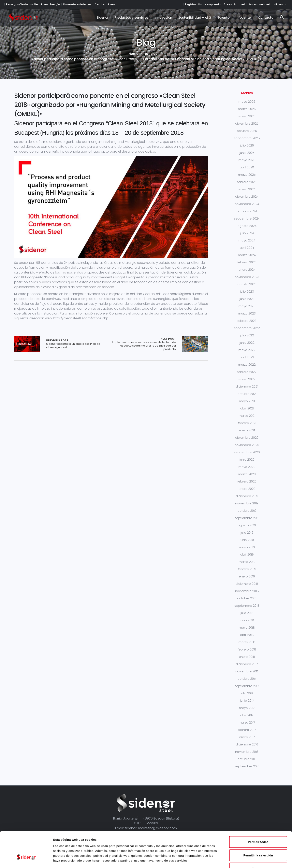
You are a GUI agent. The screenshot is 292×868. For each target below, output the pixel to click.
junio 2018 (247, 620)
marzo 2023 (247, 313)
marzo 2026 (247, 109)
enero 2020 (247, 489)
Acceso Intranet (234, 4)
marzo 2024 (247, 255)
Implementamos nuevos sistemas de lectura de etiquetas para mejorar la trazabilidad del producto (144, 344)
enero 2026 (247, 116)
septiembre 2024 (247, 218)
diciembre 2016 (247, 744)
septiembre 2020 (247, 452)
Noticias (151, 54)
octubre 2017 (247, 679)
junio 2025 (247, 153)
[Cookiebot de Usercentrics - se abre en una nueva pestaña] (26, 860)
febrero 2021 (247, 423)
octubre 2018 (247, 598)
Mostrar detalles (220, 860)
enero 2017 (247, 737)
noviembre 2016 (247, 752)
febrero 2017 (247, 730)
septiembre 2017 (247, 686)
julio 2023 (247, 291)
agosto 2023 (247, 284)
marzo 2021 (247, 416)
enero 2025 (247, 189)
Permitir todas (258, 815)
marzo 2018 (247, 642)
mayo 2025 (247, 160)
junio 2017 (247, 701)
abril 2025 (247, 167)
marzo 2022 (247, 365)
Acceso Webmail (259, 4)
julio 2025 (247, 145)
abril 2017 (247, 715)
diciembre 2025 (247, 123)
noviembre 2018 (247, 591)
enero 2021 (247, 430)
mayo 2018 (247, 627)
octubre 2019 (247, 511)
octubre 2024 (247, 211)
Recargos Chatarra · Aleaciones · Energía (33, 4)
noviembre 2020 (247, 445)
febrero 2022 (247, 372)
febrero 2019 (247, 569)
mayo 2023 (247, 306)
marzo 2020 (247, 474)
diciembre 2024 (247, 197)
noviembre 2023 (247, 277)
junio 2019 (247, 540)
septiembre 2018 (247, 606)
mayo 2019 (247, 547)
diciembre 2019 (247, 496)
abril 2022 (247, 357)
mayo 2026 (247, 102)
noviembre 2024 (247, 204)
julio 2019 (247, 533)
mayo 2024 (247, 240)
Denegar (258, 841)
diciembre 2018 (247, 584)
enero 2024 (247, 270)
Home (133, 54)
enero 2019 (247, 576)
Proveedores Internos (77, 4)
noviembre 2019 (247, 503)
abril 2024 (247, 248)
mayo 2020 (247, 467)
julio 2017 (247, 693)
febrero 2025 (247, 182)
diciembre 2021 (247, 386)
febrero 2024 (247, 262)
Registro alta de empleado (203, 4)
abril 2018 (247, 635)
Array (27, 344)
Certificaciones (105, 4)
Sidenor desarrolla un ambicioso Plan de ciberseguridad (79, 344)
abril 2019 (247, 554)
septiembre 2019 (247, 518)
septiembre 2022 (247, 328)
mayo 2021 (247, 401)
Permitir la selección (258, 828)
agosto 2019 (247, 525)
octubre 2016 (247, 759)
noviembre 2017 (247, 671)
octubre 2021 (247, 394)
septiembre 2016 (247, 766)
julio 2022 (247, 335)
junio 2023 (247, 299)
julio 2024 (247, 233)
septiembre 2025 (247, 138)
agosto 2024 (247, 226)
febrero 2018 (247, 649)
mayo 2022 (247, 350)
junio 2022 (247, 343)
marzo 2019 (247, 562)
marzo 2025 (247, 175)
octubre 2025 (247, 131)
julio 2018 (247, 613)
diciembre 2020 (247, 438)
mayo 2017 (247, 708)
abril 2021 (247, 408)
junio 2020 (247, 459)
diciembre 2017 (247, 664)
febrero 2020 (247, 481)
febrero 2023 (247, 321)
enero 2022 (247, 379)
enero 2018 (247, 657)
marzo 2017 (247, 722)
